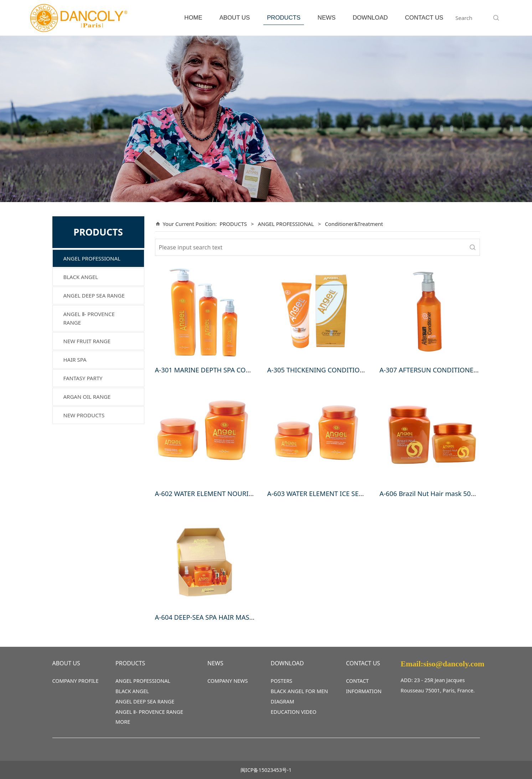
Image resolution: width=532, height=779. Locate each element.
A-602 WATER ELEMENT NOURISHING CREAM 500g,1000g (243, 493)
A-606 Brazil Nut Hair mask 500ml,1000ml (443, 493)
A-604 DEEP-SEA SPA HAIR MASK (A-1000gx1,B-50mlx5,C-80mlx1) (254, 617)
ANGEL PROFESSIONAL (92, 258)
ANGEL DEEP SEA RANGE (94, 295)
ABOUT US (235, 18)
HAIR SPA (75, 360)
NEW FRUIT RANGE (87, 341)
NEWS (326, 18)
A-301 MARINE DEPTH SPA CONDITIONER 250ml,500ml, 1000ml (252, 370)
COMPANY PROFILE (76, 681)
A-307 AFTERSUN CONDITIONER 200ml (439, 370)
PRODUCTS (284, 18)
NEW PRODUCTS (84, 415)
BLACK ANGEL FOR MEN (299, 691)
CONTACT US (424, 18)
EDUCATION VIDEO (294, 712)
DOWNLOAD (370, 18)
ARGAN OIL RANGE (87, 397)
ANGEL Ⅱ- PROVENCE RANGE (89, 318)
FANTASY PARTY (83, 378)
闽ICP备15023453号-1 (266, 770)
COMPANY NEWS (228, 681)
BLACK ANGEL (81, 277)
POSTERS (282, 681)
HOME (193, 18)
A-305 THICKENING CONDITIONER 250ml (330, 370)
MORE (123, 722)
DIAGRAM (283, 701)
